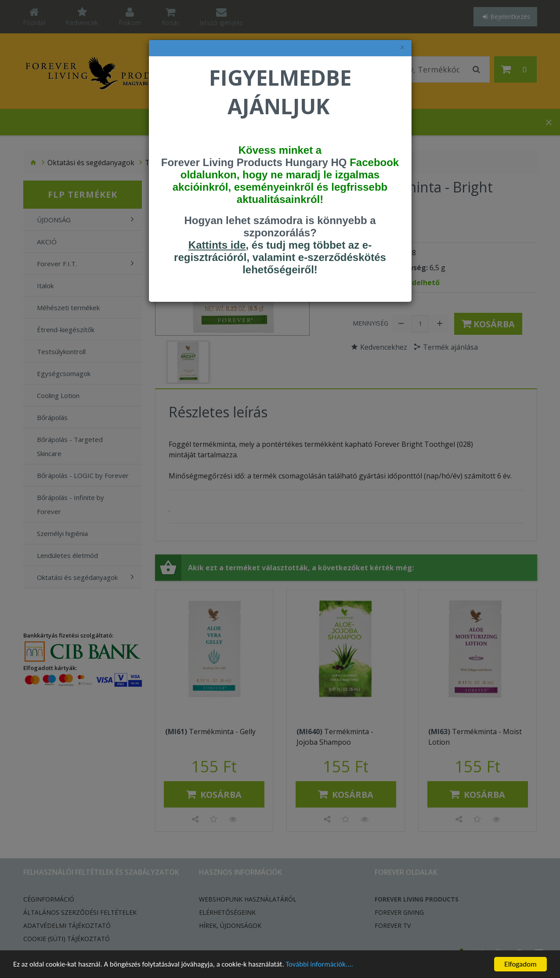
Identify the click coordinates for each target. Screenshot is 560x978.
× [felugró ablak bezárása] (402, 48)
